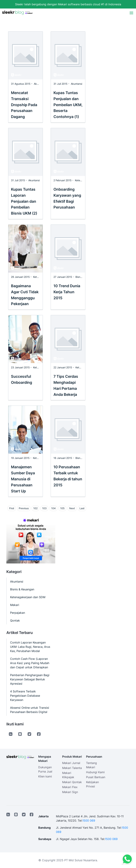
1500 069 (89, 821)
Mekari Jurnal (71, 763)
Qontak (15, 620)
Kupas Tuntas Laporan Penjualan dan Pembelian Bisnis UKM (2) (24, 201)
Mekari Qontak (72, 782)
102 (35, 508)
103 (44, 508)
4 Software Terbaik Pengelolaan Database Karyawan (25, 696)
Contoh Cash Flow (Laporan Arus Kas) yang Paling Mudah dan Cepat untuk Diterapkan (30, 663)
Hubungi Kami (95, 772)
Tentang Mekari (91, 765)
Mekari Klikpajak (68, 775)
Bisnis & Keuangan (22, 589)
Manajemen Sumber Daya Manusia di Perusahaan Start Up (23, 479)
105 (62, 508)
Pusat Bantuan (96, 777)
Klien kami (45, 776)
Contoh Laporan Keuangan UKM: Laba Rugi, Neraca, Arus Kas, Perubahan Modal (30, 647)
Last (82, 508)
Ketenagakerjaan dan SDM (28, 597)
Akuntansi (39, 84)
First (12, 508)
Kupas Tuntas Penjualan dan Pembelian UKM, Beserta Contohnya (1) (68, 105)
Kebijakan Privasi (92, 784)
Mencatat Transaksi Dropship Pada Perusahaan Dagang (24, 105)
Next (72, 508)
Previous (24, 508)
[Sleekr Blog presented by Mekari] (17, 13)
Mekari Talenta (72, 768)
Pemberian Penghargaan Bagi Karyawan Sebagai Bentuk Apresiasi (30, 679)
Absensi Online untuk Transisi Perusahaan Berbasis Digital (30, 710)
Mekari (15, 605)
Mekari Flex (70, 787)
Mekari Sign (70, 792)
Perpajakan (18, 613)
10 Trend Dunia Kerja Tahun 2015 (67, 292)
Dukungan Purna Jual (45, 769)
